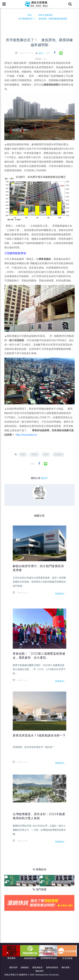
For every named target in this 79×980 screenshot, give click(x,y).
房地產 (34, 454)
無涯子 (41, 53)
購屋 (23, 454)
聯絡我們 (40, 971)
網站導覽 (66, 967)
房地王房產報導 (45, 15)
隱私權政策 (37, 967)
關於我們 (13, 967)
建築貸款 (58, 454)
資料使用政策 (52, 967)
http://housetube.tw (26, 435)
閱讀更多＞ (61, 594)
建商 (46, 454)
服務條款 (25, 967)
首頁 (29, 15)
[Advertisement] (40, 933)
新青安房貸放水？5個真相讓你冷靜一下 (39, 735)
